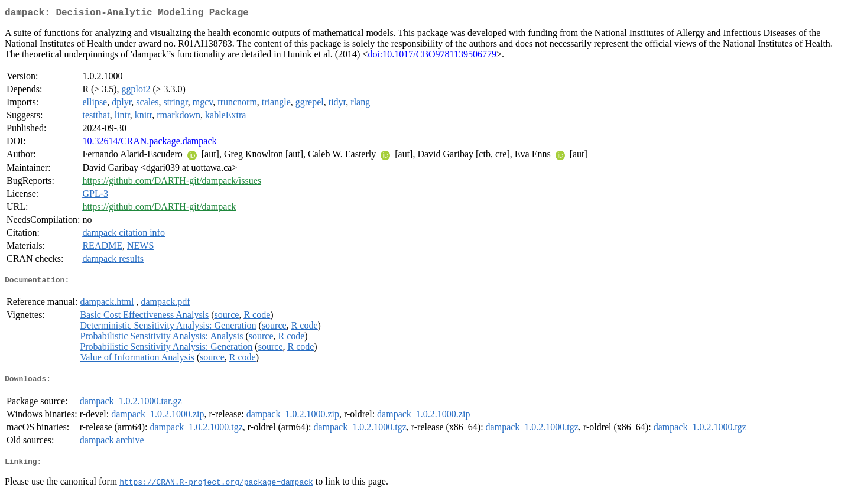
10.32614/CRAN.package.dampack (149, 143)
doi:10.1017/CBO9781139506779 (432, 56)
